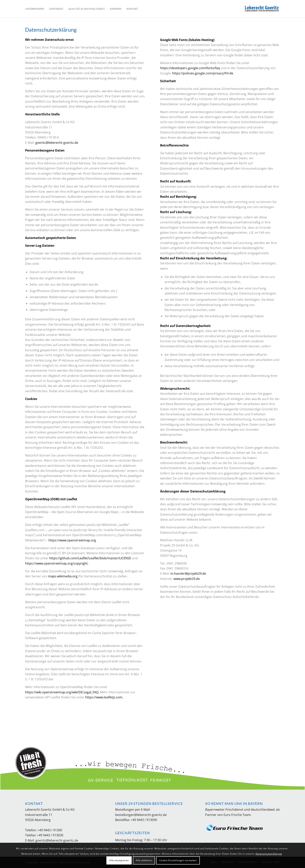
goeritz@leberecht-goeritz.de (57, 143)
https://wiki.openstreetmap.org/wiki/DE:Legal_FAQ (62, 692)
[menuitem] (35, 9)
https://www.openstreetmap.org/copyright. (57, 563)
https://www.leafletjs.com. (104, 697)
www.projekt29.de (187, 579)
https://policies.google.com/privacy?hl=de (203, 73)
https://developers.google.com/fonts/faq (190, 68)
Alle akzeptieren (119, 860)
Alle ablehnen (144, 860)
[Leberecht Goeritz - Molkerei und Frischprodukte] (262, 9)
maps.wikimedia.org (63, 576)
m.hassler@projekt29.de (188, 573)
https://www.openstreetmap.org (72, 540)
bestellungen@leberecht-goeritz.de (141, 815)
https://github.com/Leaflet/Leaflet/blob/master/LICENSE (90, 558)
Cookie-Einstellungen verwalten (178, 860)
